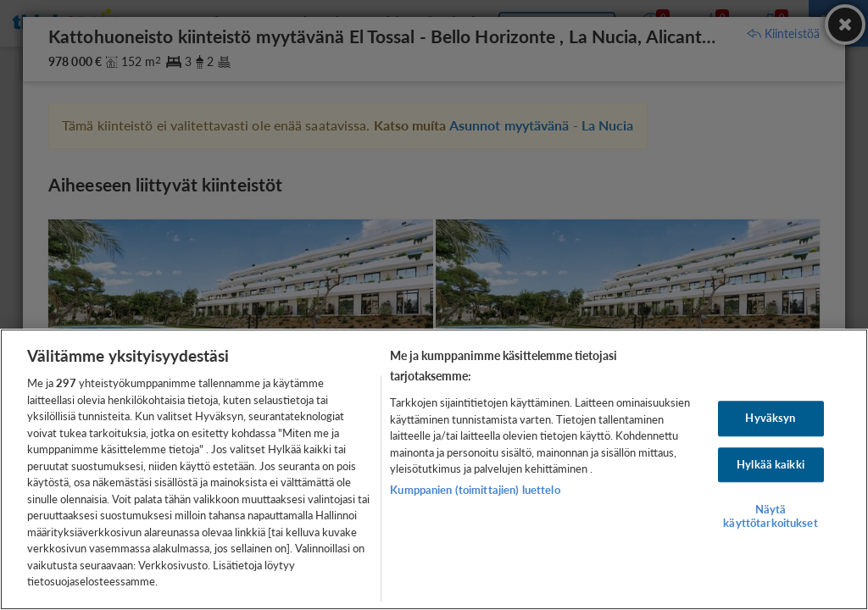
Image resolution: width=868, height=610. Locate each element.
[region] (434, 469)
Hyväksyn (770, 418)
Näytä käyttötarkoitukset (770, 517)
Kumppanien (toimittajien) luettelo (475, 490)
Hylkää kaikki (771, 464)
